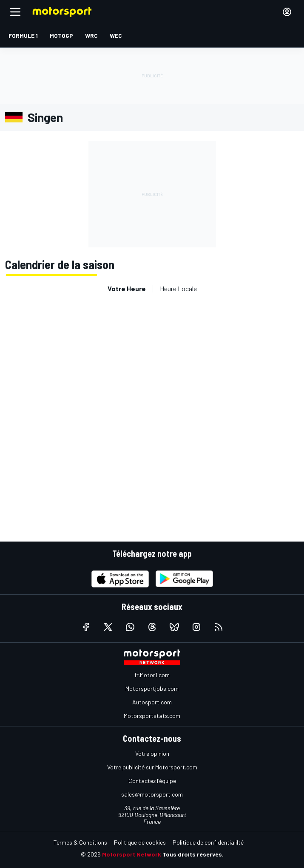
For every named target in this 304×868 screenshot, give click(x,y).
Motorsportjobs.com (152, 688)
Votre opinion (152, 753)
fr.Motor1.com (152, 675)
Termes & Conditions (80, 842)
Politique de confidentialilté (208, 842)
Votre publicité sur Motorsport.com (152, 767)
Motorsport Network (132, 854)
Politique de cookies (140, 842)
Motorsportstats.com (152, 716)
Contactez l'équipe (152, 781)
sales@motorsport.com (152, 794)
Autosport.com (152, 702)
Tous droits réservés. (193, 854)
